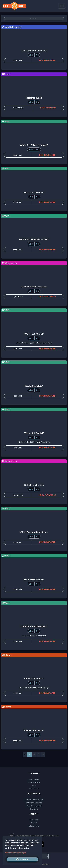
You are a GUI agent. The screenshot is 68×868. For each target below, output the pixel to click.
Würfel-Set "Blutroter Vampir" (34, 145)
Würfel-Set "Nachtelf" (34, 192)
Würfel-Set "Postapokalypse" (34, 626)
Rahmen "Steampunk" (34, 730)
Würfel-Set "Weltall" (34, 433)
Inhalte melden (34, 826)
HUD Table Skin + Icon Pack (34, 287)
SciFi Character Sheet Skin (34, 50)
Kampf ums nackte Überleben (34, 635)
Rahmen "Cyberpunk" (34, 678)
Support (34, 823)
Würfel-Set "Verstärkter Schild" (34, 239)
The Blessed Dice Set (34, 579)
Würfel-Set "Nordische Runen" (34, 532)
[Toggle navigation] (62, 6)
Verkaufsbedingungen (34, 806)
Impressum (34, 809)
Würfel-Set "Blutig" (34, 386)
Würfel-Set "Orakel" (34, 334)
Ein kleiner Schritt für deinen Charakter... (34, 442)
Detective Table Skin (34, 485)
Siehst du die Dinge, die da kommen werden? (34, 343)
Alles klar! (22, 859)
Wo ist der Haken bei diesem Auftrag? (34, 687)
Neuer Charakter (34, 779)
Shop (34, 786)
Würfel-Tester (34, 789)
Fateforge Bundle (34, 98)
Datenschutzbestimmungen (34, 799)
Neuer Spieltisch (34, 782)
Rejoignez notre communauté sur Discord (38, 836)
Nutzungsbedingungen (34, 803)
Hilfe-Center (34, 820)
